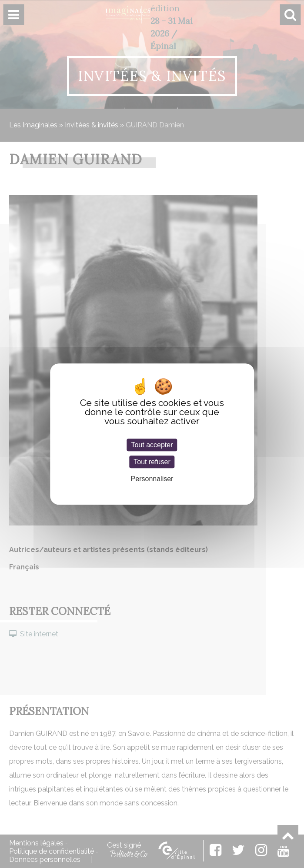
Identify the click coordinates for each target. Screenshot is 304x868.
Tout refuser (152, 462)
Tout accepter (152, 445)
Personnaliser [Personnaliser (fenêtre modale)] (152, 479)
